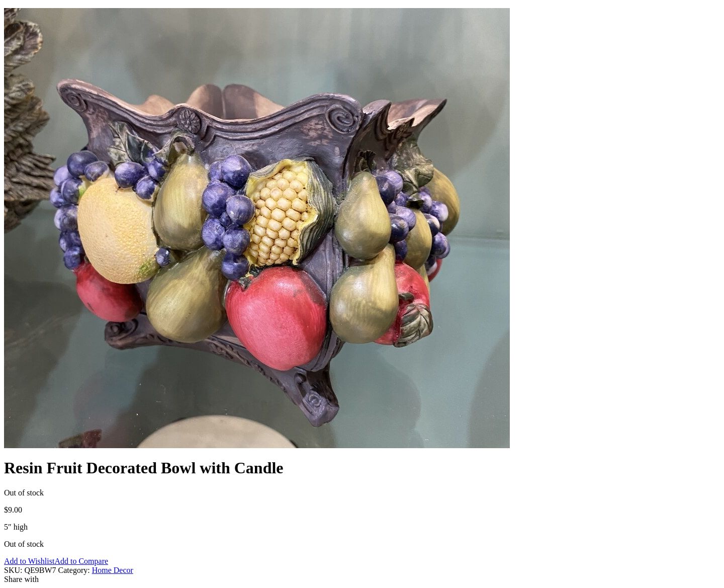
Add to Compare (81, 561)
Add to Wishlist (29, 561)
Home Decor (113, 570)
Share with (21, 579)
